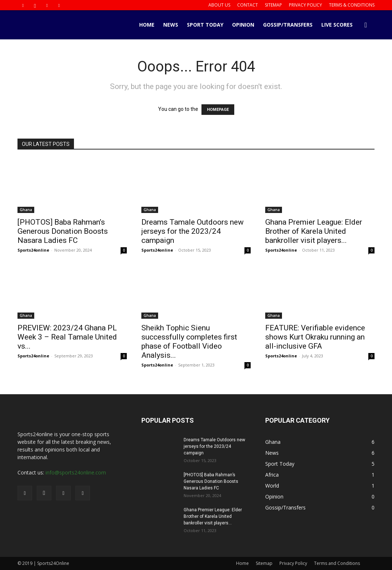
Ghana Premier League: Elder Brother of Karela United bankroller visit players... (314, 231)
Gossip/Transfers (288, 25)
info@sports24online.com (76, 472)
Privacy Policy (305, 5)
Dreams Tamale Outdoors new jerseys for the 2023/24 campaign (193, 231)
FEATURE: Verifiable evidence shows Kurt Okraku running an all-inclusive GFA (315, 337)
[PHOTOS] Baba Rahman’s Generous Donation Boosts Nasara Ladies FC (63, 231)
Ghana (26, 210)
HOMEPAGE (218, 110)
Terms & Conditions (352, 5)
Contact (248, 5)
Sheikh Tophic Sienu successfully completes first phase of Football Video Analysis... (189, 342)
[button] (366, 25)
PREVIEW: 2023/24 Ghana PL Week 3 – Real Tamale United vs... (67, 337)
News (171, 25)
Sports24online (33, 250)
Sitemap (273, 5)
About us (219, 5)
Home (147, 25)
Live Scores (337, 25)
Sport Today (205, 25)
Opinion (243, 25)
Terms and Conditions (337, 563)
